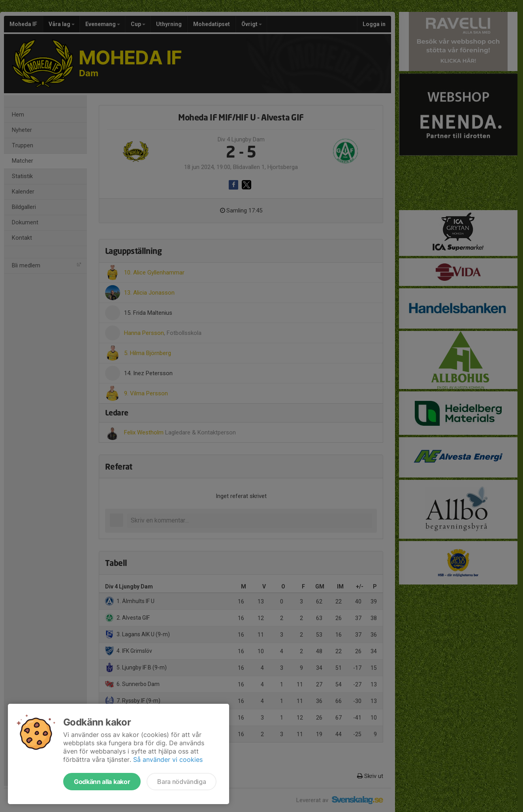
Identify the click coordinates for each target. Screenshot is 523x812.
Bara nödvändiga (182, 782)
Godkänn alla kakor (102, 782)
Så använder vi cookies (168, 759)
